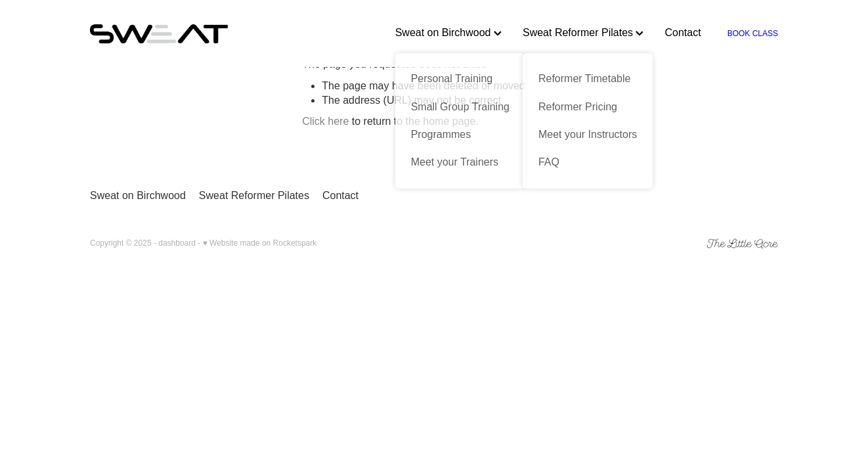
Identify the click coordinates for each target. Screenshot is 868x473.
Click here (325, 121)
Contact (683, 33)
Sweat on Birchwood (448, 33)
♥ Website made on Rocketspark (260, 243)
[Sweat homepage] (159, 34)
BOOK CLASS (753, 34)
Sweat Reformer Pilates (583, 33)
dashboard (177, 243)
